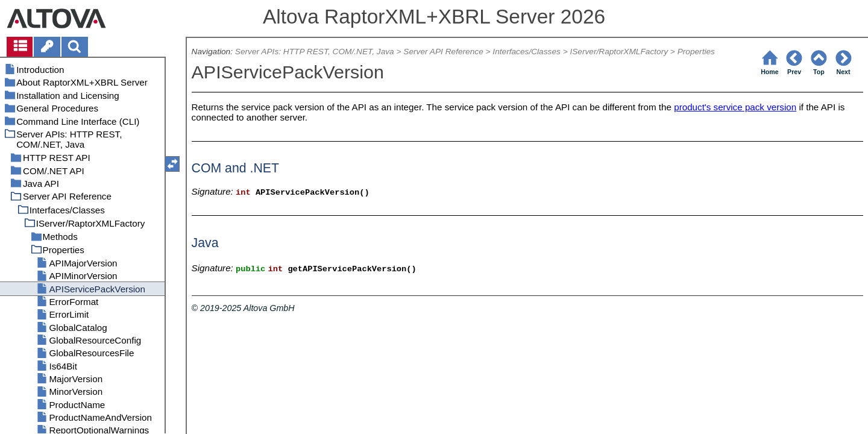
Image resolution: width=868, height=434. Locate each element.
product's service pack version (735, 107)
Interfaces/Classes (526, 52)
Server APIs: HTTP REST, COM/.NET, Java (315, 52)
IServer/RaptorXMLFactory (619, 52)
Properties (696, 52)
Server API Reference (443, 52)
